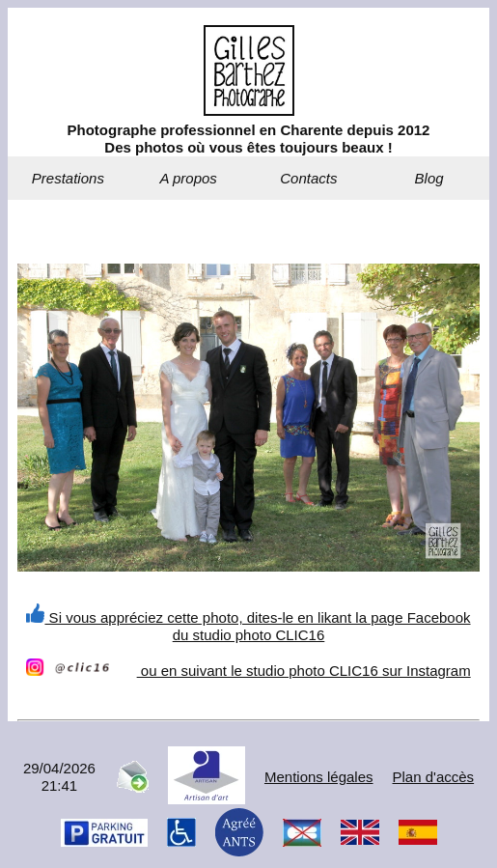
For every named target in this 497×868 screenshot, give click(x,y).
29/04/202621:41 (59, 777)
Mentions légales (319, 777)
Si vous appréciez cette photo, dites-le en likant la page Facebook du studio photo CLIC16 (248, 626)
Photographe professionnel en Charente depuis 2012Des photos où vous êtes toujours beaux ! (249, 139)
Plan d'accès (434, 777)
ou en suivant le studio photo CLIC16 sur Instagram (248, 671)
